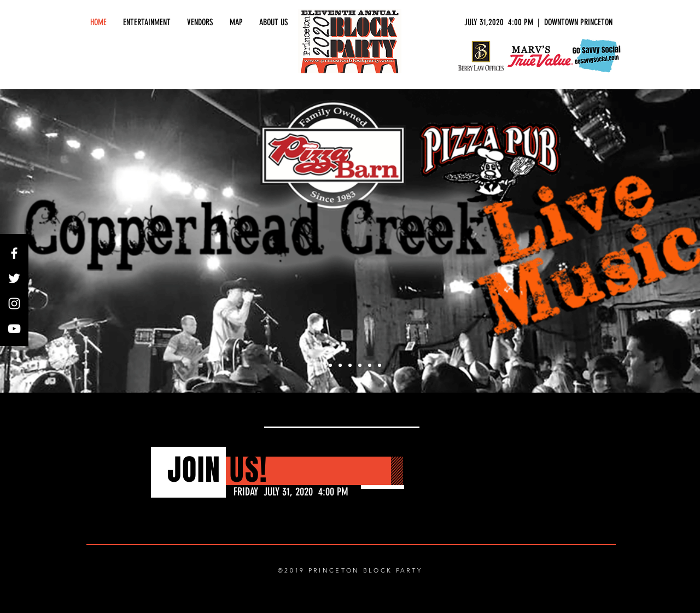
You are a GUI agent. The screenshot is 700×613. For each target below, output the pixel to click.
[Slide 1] (320, 365)
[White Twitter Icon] (14, 278)
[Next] (638, 241)
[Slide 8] (380, 365)
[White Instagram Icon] (14, 303)
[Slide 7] (370, 365)
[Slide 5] (360, 365)
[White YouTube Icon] (14, 329)
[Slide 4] (350, 365)
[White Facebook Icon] (14, 253)
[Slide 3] (340, 365)
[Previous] (62, 241)
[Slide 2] (330, 365)
